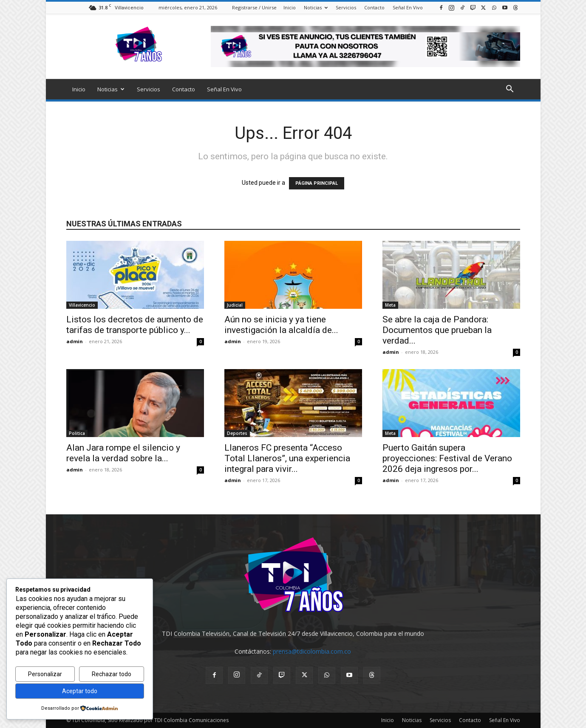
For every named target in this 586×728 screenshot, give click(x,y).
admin (75, 341)
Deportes (237, 433)
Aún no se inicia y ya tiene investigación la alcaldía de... (281, 325)
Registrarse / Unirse (254, 7)
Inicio (290, 7)
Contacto (374, 7)
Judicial (235, 305)
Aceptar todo (80, 691)
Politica (77, 433)
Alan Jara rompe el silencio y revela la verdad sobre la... (123, 453)
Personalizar (45, 674)
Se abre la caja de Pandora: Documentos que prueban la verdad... (437, 330)
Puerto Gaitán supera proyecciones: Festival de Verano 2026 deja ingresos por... (447, 458)
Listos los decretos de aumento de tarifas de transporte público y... (135, 325)
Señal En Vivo (408, 7)
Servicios (346, 7)
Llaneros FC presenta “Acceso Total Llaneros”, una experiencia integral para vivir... (287, 458)
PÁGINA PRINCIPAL (317, 183)
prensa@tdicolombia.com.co (312, 651)
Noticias (316, 7)
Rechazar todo (112, 674)
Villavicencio (82, 305)
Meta (390, 305)
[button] (510, 90)
